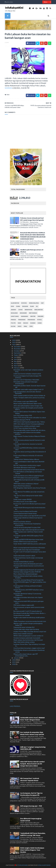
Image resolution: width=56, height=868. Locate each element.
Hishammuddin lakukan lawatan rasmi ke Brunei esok (29, 567)
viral (25, 326)
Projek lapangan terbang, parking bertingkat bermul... (28, 587)
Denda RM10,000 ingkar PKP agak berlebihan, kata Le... (30, 583)
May (15, 361)
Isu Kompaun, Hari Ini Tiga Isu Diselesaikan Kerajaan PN (31, 794)
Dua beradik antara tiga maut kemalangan (27, 550)
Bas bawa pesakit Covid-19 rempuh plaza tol (28, 611)
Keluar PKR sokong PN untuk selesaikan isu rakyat (30, 418)
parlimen (41, 316)
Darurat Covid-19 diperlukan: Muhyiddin (26, 380)
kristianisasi (33, 313)
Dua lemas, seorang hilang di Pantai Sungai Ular (29, 580)
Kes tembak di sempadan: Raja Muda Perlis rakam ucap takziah (32, 733)
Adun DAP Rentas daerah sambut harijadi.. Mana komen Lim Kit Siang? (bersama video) (32, 764)
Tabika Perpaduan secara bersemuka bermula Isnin (30, 621)
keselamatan (39, 310)
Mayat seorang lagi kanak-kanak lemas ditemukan (29, 548)
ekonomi (25, 306)
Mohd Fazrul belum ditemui (22, 522)
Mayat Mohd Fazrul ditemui (22, 486)
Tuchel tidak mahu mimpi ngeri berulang (26, 629)
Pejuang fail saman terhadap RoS (24, 627)
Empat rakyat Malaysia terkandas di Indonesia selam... (28, 456)
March (16, 366)
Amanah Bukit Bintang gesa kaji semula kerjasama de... (29, 508)
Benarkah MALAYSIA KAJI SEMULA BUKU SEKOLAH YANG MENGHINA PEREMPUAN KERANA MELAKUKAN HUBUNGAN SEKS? (33, 236)
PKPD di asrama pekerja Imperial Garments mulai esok (29, 441)
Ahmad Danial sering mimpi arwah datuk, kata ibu (29, 470)
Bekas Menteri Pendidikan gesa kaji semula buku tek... (29, 493)
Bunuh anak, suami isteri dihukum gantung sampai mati (29, 505)
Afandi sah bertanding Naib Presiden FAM (27, 527)
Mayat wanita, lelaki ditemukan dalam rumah (28, 403)
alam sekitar (15, 303)
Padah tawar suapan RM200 (23, 499)
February (17, 368)
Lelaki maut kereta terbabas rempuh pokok (27, 374)
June (16, 359)
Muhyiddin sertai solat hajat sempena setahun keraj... (28, 371)
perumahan (31, 320)
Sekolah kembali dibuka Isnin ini (24, 562)
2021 (14, 344)
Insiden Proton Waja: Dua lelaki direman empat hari (30, 631)
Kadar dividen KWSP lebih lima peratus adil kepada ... (30, 545)
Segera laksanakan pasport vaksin (24, 556)
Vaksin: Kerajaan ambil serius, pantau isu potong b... (29, 398)
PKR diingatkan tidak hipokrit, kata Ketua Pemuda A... (30, 489)
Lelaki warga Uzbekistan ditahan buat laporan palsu (28, 519)
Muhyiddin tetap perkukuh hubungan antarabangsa (25, 383)
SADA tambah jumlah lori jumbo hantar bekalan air (29, 395)
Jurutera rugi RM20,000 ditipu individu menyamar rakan (29, 449)
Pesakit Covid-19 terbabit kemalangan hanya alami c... (30, 553)
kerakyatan (28, 310)
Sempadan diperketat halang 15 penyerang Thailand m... (27, 594)
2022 (14, 342)
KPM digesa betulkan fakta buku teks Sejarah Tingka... (28, 598)
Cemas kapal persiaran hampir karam (25, 513)
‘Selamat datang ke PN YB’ (22, 420)
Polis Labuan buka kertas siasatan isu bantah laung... (28, 445)
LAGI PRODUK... (15, 706)
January (16, 658)
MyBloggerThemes (44, 865)
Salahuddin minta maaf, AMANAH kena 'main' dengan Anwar (32, 719)
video (20, 326)
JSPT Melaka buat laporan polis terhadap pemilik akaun (29, 481)
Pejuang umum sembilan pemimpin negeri (27, 426)
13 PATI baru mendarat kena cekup (25, 428)
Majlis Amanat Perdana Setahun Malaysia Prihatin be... (29, 437)
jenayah (13, 310)
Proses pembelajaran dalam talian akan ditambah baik (29, 462)
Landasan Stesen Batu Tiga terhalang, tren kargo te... (29, 645)
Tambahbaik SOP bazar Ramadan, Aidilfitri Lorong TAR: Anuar (33, 834)
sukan (40, 323)
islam (32, 306)
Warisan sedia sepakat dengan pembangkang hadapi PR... (28, 624)
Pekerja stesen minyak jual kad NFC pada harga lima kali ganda (32, 219)
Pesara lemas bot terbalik (22, 615)
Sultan (13, 326)
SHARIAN (8, 88)
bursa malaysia (34, 303)
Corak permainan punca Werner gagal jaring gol (29, 476)
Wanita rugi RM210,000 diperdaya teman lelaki (28, 539)
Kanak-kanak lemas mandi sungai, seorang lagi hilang (28, 559)
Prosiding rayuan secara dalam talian (25, 501)
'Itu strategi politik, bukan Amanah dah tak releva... (30, 430)
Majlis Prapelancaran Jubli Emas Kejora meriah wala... (28, 533)
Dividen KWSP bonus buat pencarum (25, 542)
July (15, 357)
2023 (14, 340)
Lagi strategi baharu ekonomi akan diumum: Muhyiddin (27, 392)
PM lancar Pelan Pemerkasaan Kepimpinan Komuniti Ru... (27, 525)
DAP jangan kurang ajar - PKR (31, 806)
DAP (42, 303)
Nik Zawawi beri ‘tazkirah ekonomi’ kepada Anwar (30, 779)
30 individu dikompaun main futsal (24, 467)
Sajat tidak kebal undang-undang (24, 642)
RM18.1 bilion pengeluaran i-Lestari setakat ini (28, 636)
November (17, 349)
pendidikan (22, 320)
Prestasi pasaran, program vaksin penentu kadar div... (29, 608)
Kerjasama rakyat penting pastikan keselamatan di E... (30, 453)
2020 (14, 660)
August (16, 355)
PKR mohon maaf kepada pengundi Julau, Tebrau (29, 422)
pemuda (13, 320)
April (15, 363)
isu (37, 306)
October (17, 351)
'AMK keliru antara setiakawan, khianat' (26, 484)
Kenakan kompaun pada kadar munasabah (27, 638)
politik (13, 323)
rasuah (26, 323)
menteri (33, 316)
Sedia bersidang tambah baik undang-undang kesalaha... (28, 577)
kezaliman (14, 313)
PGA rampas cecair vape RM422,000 (25, 401)
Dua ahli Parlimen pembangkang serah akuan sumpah (28, 472)
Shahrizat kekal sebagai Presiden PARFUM (27, 572)
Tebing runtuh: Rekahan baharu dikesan (26, 459)
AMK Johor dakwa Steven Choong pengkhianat (29, 424)
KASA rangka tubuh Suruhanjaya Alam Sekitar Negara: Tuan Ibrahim (32, 850)
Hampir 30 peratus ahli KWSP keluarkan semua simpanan (29, 591)
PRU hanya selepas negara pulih (24, 605)
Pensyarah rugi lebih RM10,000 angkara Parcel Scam (28, 536)
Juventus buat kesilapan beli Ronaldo (25, 511)
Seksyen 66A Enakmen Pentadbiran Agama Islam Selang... (29, 412)
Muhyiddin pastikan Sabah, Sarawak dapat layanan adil (29, 386)
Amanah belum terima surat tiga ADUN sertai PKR (30, 516)
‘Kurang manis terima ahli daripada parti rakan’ (28, 564)
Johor (20, 310)
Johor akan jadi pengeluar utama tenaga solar (28, 406)
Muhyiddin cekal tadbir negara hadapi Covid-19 (29, 389)
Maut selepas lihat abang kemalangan (26, 574)
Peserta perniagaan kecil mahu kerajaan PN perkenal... (27, 377)
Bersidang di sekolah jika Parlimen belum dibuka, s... (30, 613)
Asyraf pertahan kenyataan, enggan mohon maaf (29, 648)
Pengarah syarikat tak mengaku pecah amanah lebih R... (28, 409)
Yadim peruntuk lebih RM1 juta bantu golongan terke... (29, 602)
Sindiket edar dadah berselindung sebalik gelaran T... (29, 618)
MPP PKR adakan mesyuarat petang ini (26, 478)
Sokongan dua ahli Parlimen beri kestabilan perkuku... (27, 433)
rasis (19, 323)
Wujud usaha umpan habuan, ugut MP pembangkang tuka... (26, 655)
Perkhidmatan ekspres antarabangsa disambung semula (29, 651)
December (17, 347)
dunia (18, 306)
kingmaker (23, 313)
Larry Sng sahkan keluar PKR (23, 415)
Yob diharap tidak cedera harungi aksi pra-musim (29, 530)
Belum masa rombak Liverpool (23, 634)
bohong (24, 303)
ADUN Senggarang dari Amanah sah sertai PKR (29, 570)
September (18, 353)
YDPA (31, 326)
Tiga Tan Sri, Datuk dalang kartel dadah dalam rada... (28, 496)
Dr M (12, 306)
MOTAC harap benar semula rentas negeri (27, 465)
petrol (40, 320)
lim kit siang (15, 316)
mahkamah (25, 316)
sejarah (33, 323)
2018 (14, 664)
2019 (14, 662)
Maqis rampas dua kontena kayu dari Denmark (28, 640)
